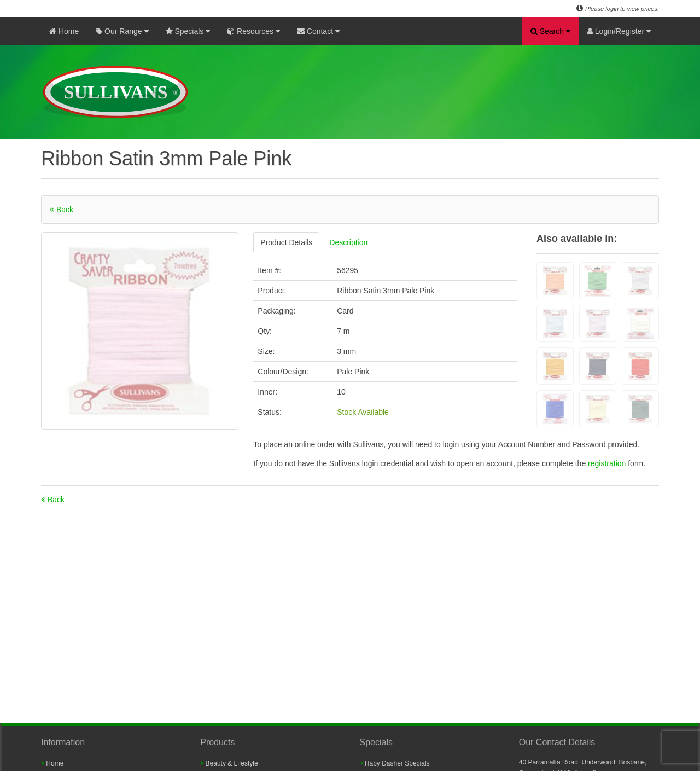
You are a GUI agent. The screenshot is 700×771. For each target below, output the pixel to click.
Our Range (122, 31)
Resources (253, 31)
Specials (188, 31)
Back (62, 210)
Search (550, 31)
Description (348, 242)
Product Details (286, 242)
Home (64, 31)
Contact (318, 31)
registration (608, 463)
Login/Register (619, 31)
